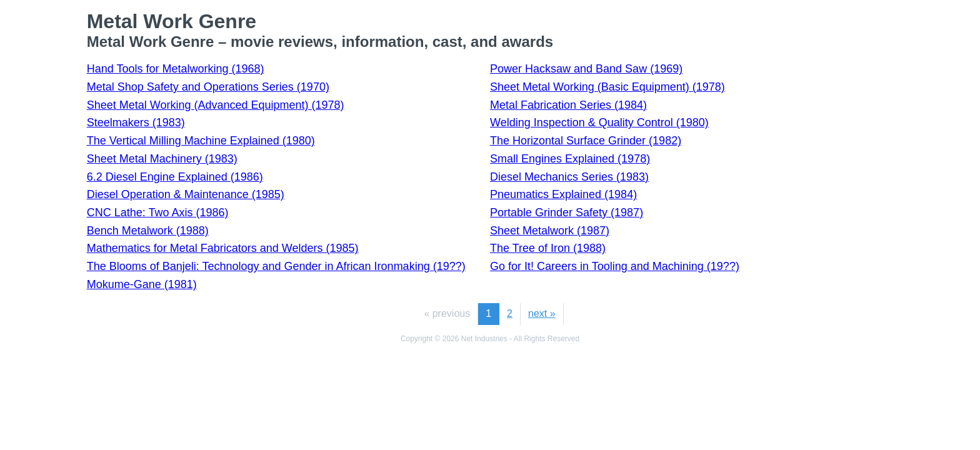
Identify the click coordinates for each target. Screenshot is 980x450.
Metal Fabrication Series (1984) (568, 105)
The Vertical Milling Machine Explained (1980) (201, 141)
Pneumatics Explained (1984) (563, 194)
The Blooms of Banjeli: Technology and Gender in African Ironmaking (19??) (276, 266)
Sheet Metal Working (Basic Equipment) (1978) (607, 87)
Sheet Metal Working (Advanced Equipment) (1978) (216, 105)
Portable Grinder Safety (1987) (567, 212)
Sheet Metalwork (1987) (550, 231)
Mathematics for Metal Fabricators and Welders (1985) (223, 248)
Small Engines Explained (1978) (570, 159)
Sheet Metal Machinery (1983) (162, 159)
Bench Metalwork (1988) (148, 231)
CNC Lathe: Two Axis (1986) (158, 212)
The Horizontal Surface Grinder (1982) (586, 141)
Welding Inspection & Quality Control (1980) (599, 122)
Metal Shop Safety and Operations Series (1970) (208, 87)
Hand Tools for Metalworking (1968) (176, 69)
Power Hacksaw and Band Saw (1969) (586, 69)
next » (542, 313)
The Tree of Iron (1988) (548, 248)
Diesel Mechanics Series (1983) (569, 177)
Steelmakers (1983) (136, 122)
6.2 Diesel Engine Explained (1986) (175, 177)
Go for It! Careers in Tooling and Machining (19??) (615, 266)
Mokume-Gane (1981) (142, 284)
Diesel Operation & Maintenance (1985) (186, 194)
